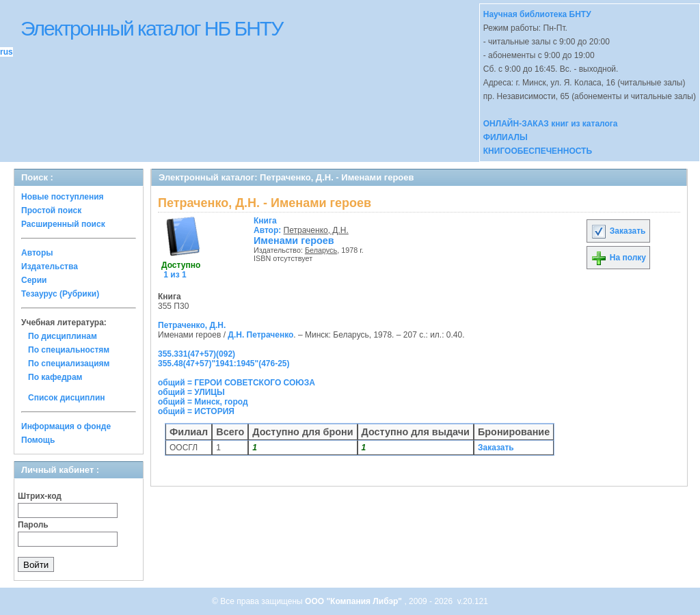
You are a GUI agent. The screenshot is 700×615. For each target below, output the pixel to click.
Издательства (50, 266)
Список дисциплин (67, 398)
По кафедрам (55, 377)
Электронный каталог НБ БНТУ (151, 28)
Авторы (37, 253)
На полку (618, 258)
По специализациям (69, 364)
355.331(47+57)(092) (197, 354)
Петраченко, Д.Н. (316, 230)
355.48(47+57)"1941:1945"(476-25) (224, 364)
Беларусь (321, 250)
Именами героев (294, 241)
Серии (34, 280)
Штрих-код (40, 496)
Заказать (618, 231)
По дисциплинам (63, 336)
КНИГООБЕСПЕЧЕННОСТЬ (538, 151)
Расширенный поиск (63, 224)
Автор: (269, 225)
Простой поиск (51, 210)
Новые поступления (63, 197)
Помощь (38, 440)
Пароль (33, 525)
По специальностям (69, 350)
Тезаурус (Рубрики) (60, 294)
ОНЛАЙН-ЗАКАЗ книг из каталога (551, 124)
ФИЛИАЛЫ (506, 137)
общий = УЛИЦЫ (191, 392)
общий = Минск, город (203, 402)
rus (6, 52)
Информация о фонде (66, 426)
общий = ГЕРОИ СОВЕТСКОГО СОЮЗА (237, 383)
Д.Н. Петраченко (260, 335)
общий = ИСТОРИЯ (196, 411)
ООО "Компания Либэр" (354, 601)
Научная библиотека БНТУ (537, 14)
